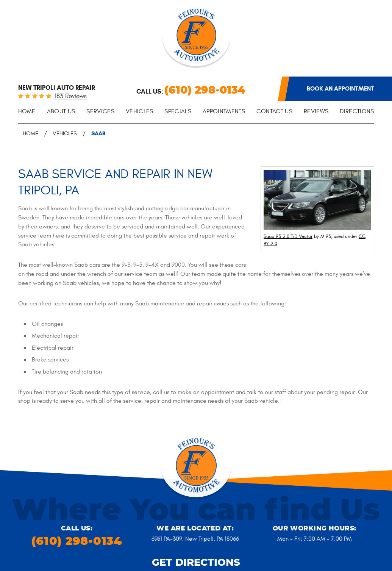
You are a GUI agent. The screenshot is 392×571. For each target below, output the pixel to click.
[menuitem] (27, 112)
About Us (61, 111)
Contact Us (274, 111)
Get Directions (196, 563)
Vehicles (140, 111)
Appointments (224, 111)
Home (27, 111)
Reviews (316, 111)
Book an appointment (340, 88)
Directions (357, 111)
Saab (98, 133)
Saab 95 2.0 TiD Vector (288, 236)
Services (100, 111)
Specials (178, 111)
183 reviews (71, 97)
